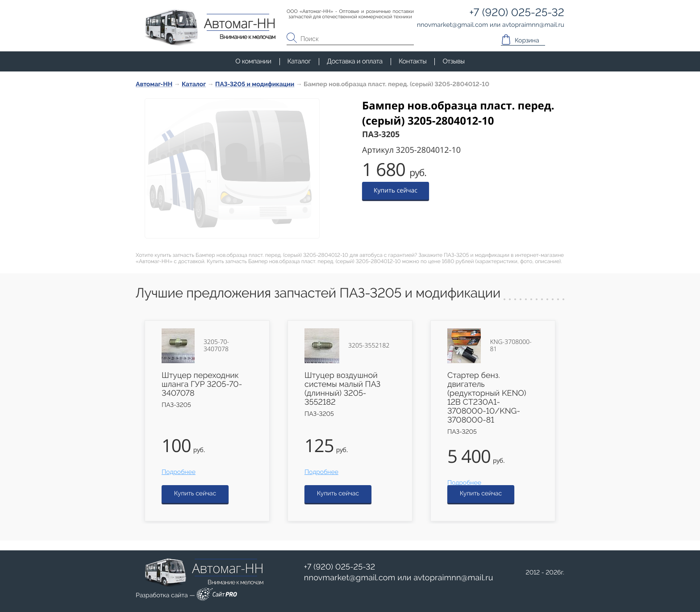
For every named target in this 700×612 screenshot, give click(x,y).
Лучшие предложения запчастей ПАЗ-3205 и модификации (318, 293)
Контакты (412, 61)
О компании (253, 61)
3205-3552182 (369, 346)
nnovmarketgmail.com (350, 578)
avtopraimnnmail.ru (453, 578)
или (399, 578)
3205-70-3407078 (216, 346)
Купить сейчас (396, 191)
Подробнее (179, 472)
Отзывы (453, 61)
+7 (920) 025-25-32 (340, 567)
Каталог (299, 61)
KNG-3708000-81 (510, 346)
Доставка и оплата (355, 61)
